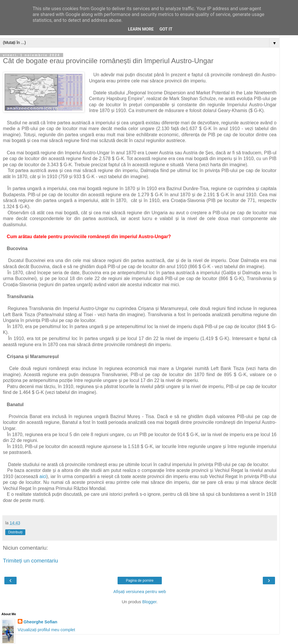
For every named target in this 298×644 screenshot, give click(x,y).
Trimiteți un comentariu (31, 561)
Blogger (149, 602)
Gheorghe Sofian (40, 622)
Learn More (141, 29)
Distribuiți (15, 532)
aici (43, 476)
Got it (166, 29)
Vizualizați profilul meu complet (46, 630)
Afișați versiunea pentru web (140, 592)
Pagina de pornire (140, 581)
